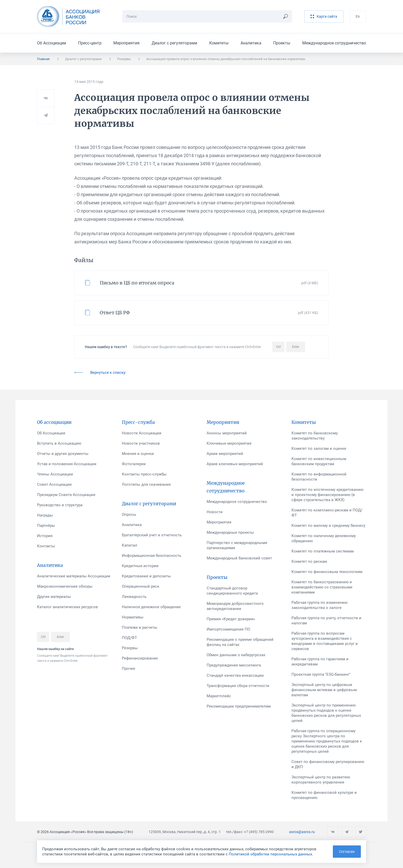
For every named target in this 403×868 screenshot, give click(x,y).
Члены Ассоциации (55, 474)
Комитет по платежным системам (323, 551)
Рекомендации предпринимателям (239, 706)
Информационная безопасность (152, 556)
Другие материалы (54, 597)
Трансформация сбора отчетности (238, 686)
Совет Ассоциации (54, 484)
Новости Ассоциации (142, 433)
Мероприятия (126, 43)
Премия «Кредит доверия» (231, 619)
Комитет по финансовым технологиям (327, 572)
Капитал (130, 545)
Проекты (282, 43)
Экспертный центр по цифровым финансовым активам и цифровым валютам (324, 690)
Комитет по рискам (309, 561)
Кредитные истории (140, 566)
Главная (43, 59)
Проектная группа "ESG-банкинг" (321, 674)
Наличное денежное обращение (151, 607)
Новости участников (141, 443)
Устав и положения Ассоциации (67, 464)
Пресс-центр (90, 43)
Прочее (129, 669)
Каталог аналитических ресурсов (67, 607)
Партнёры (46, 526)
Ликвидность (134, 597)
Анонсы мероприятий (227, 433)
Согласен (347, 852)
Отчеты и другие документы (63, 454)
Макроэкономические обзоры (65, 586)
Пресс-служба (138, 422)
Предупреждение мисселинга (234, 665)
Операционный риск (141, 586)
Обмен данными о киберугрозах (236, 655)
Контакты (46, 546)
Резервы (124, 59)
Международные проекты (230, 532)
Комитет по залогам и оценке (319, 449)
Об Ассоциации (52, 43)
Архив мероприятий (225, 454)
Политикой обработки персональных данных (270, 854)
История (45, 536)
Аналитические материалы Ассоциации (74, 576)
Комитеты (219, 43)
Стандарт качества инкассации (235, 675)
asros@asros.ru (302, 832)
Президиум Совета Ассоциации (66, 495)
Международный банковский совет (239, 558)
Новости (215, 512)
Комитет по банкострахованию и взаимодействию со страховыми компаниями (322, 587)
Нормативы (133, 617)
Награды (45, 515)
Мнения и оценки (138, 454)
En (358, 16)
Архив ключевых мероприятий (235, 464)
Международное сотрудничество (334, 43)
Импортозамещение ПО (228, 629)
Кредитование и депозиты (146, 576)
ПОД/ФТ (129, 638)
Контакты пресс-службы (144, 474)
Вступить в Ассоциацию (59, 443)
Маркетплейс (219, 696)
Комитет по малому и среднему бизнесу (328, 526)
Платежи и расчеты (140, 627)
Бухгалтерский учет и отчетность (152, 535)
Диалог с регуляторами (174, 43)
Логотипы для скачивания (146, 484)
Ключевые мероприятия (229, 443)
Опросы (129, 514)
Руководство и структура (60, 505)
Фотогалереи (134, 464)
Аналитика (251, 43)
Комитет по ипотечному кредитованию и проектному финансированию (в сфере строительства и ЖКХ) (327, 495)
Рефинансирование (140, 658)
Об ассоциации (54, 422)
